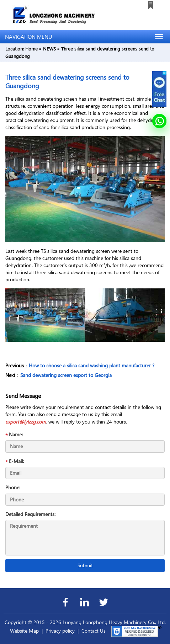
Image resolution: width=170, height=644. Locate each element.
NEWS (49, 49)
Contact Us (94, 631)
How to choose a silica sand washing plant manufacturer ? (92, 365)
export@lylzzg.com (26, 422)
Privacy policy (60, 631)
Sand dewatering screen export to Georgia (66, 375)
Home (31, 49)
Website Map (24, 631)
